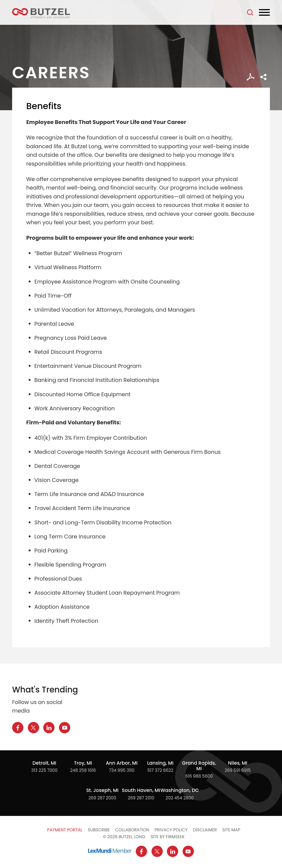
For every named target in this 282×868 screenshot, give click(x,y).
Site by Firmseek (168, 837)
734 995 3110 (122, 770)
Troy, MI (83, 763)
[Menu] (264, 13)
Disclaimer (205, 830)
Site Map (231, 830)
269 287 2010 (141, 798)
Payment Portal (65, 830)
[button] (263, 77)
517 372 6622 (160, 770)
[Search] (250, 12)
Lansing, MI (160, 763)
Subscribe (99, 830)
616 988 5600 (199, 776)
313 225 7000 (44, 770)
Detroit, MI (44, 763)
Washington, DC (180, 790)
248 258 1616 (83, 770)
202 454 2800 (180, 798)
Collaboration (132, 830)
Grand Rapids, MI (199, 766)
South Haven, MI (141, 790)
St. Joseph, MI (102, 790)
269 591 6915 (238, 770)
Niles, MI (238, 763)
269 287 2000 (102, 798)
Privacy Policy (171, 830)
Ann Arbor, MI (122, 763)
